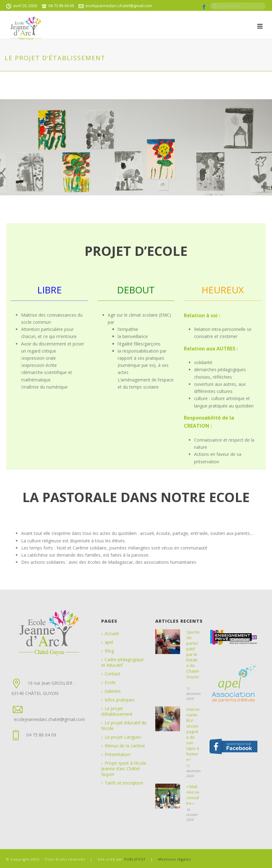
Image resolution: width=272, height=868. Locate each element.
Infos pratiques (120, 700)
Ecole (110, 683)
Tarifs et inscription (124, 783)
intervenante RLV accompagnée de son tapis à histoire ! (193, 734)
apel (109, 642)
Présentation (118, 754)
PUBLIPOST (136, 859)
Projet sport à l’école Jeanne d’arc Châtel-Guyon (124, 769)
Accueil (112, 634)
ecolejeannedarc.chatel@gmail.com (119, 6)
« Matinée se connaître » (193, 795)
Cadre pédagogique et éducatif (122, 662)
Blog (109, 651)
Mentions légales (175, 859)
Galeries (113, 691)
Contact (113, 674)
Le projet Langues (123, 737)
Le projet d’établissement (117, 711)
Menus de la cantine (125, 746)
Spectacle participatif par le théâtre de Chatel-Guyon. (193, 657)
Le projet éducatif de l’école (124, 726)
